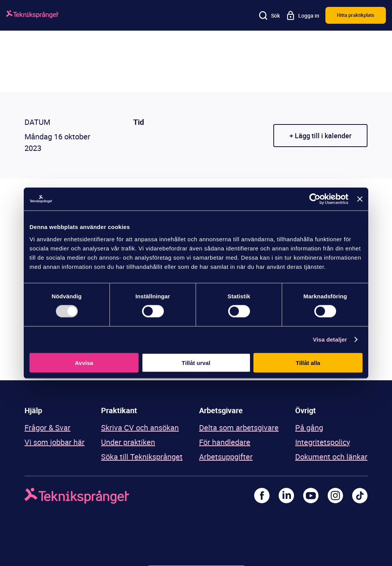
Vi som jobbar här (55, 442)
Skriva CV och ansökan (140, 428)
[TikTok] (360, 496)
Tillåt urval (196, 362)
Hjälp (33, 410)
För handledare (225, 442)
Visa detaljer (330, 339)
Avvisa (84, 362)
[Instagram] (335, 496)
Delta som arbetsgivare (239, 428)
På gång (309, 428)
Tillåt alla (308, 362)
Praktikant (119, 410)
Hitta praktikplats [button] (356, 15)
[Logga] (33, 16)
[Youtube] (311, 496)
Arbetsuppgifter (226, 457)
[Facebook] (262, 496)
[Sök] (269, 15)
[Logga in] (303, 15)
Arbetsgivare (221, 410)
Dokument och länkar (331, 457)
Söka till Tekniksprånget (142, 457)
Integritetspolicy (323, 442)
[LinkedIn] (286, 496)
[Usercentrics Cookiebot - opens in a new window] (315, 199)
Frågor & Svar (47, 428)
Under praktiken (128, 442)
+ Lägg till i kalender (320, 136)
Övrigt (305, 410)
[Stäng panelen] (360, 199)
